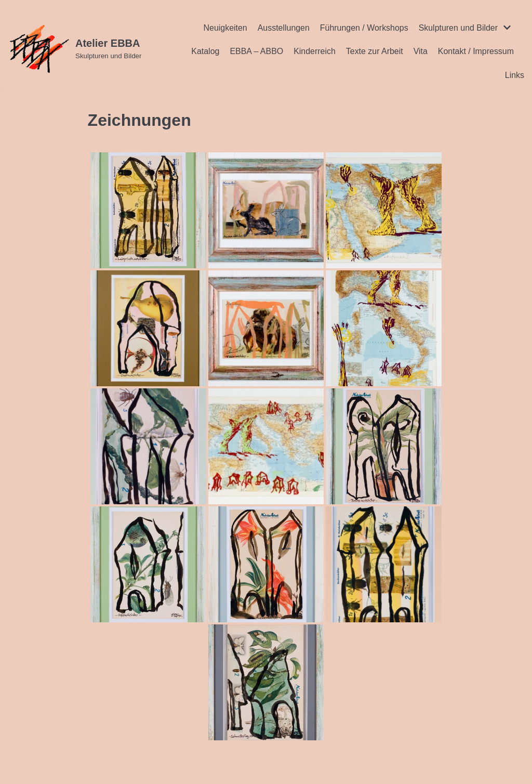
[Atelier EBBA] (75, 49)
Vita (420, 51)
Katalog (204, 51)
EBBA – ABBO (256, 51)
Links (515, 75)
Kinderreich (314, 51)
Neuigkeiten (225, 28)
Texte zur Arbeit (374, 51)
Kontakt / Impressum (476, 51)
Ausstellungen (283, 28)
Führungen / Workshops (364, 28)
